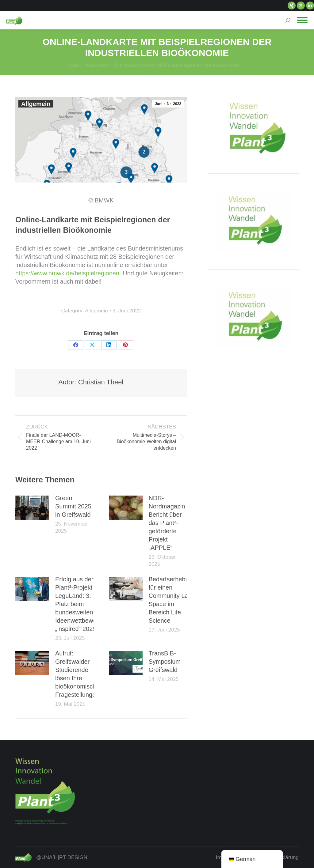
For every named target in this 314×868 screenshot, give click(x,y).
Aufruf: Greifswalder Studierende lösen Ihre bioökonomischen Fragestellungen (79, 674)
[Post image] (32, 508)
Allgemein (36, 104)
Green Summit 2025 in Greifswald (73, 506)
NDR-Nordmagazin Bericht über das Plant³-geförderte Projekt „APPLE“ (167, 523)
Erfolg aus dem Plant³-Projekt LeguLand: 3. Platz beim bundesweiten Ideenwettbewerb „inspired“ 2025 (78, 604)
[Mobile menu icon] (302, 20)
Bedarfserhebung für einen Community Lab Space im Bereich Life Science (172, 600)
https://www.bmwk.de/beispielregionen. (68, 273)
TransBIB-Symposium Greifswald (165, 662)
